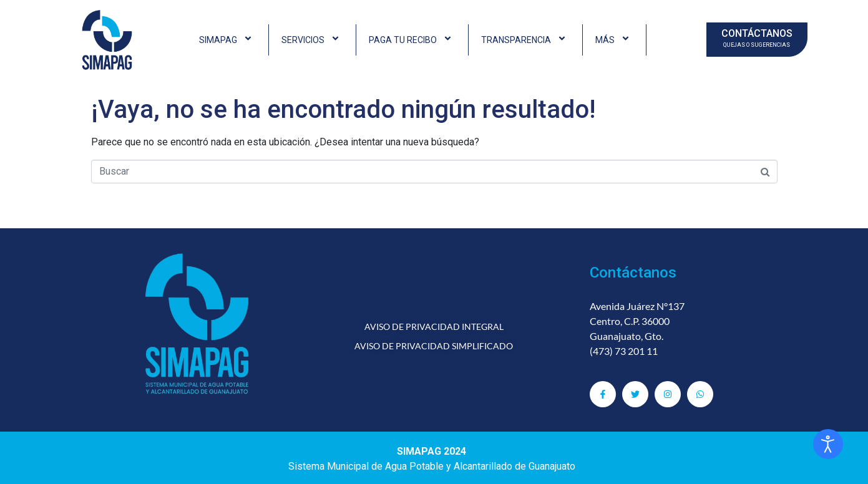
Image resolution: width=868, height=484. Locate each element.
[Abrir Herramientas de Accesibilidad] (828, 444)
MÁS (614, 40)
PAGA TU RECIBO (412, 40)
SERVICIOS (312, 40)
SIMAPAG (227, 40)
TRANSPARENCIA (525, 40)
